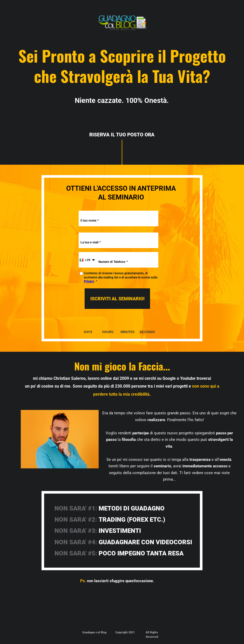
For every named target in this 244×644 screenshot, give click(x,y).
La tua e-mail (89, 242)
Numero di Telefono (112, 262)
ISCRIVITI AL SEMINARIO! (117, 299)
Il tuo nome (88, 221)
